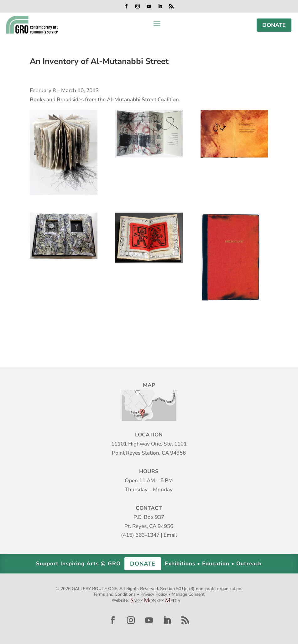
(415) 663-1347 (140, 535)
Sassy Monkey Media (158, 600)
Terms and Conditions (114, 594)
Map (149, 405)
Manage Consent (188, 594)
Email (170, 535)
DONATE (274, 25)
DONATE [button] (143, 564)
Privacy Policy (154, 594)
